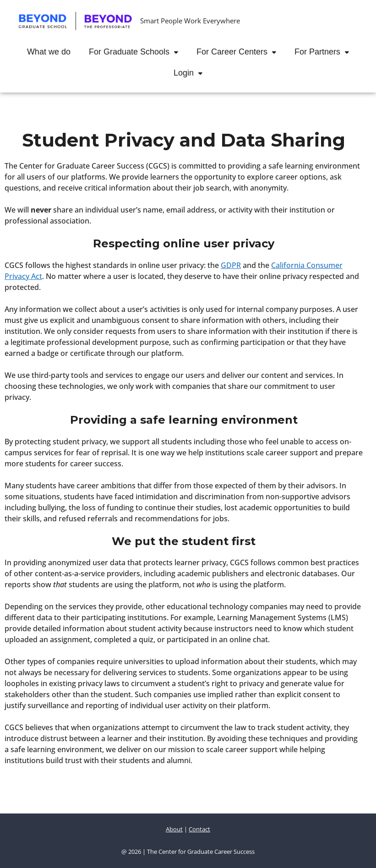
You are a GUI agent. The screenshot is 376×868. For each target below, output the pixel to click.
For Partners (326, 52)
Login (193, 73)
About (174, 829)
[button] (178, 52)
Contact (199, 829)
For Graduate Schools (138, 52)
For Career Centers (241, 52)
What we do (49, 52)
